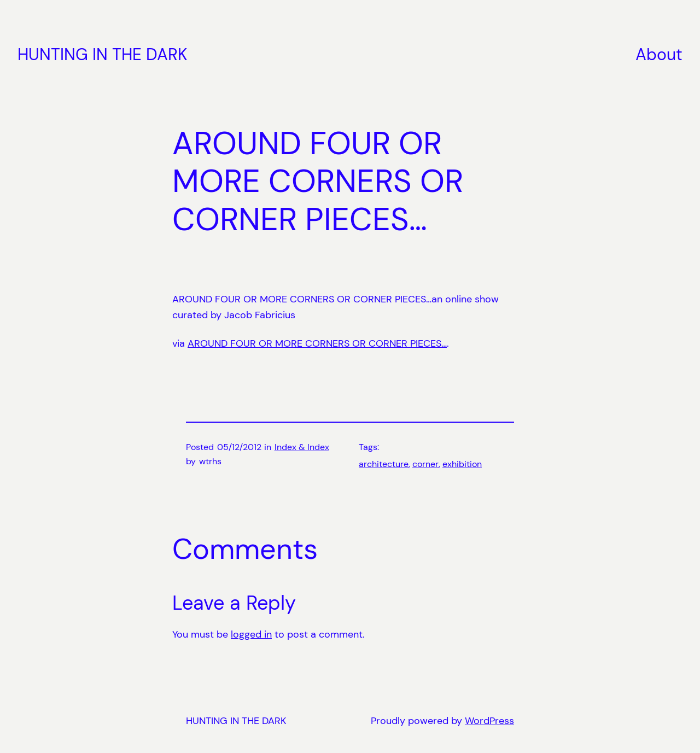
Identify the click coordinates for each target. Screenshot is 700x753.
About (659, 54)
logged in (251, 634)
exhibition (462, 464)
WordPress (489, 721)
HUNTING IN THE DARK (103, 54)
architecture (384, 464)
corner (425, 464)
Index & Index (302, 447)
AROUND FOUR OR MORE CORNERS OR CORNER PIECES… (317, 343)
